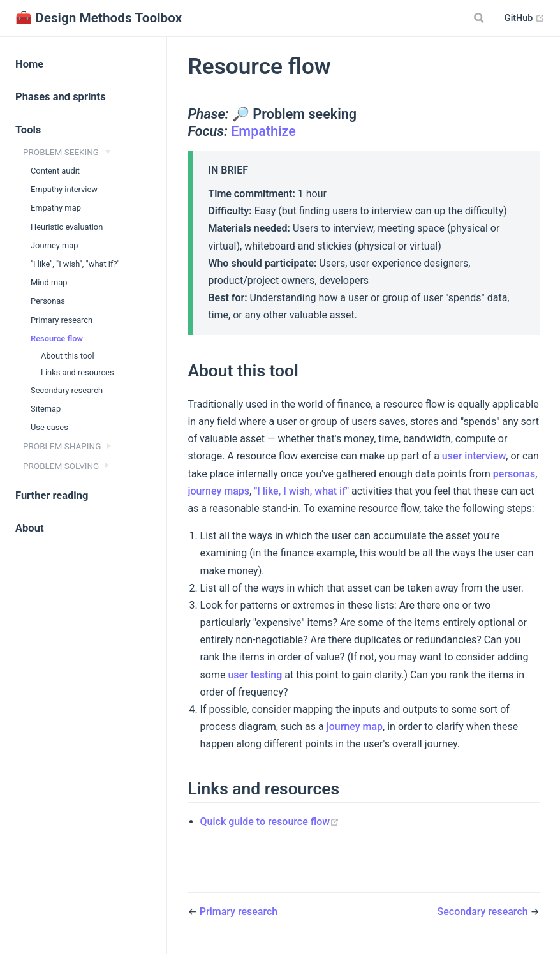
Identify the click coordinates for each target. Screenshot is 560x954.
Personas (48, 301)
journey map (355, 727)
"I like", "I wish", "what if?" (75, 264)
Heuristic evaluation (67, 227)
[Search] (481, 18)
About (30, 528)
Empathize (263, 131)
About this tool (68, 356)
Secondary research (67, 390)
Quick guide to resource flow (270, 822)
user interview (474, 456)
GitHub (525, 19)
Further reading (52, 496)
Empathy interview (64, 189)
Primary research (62, 320)
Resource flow (57, 339)
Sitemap (46, 409)
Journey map (54, 245)
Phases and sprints (61, 97)
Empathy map (56, 208)
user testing (255, 675)
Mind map (49, 282)
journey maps (218, 491)
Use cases (49, 427)
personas (514, 474)
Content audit (55, 171)
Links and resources (77, 372)
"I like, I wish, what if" (301, 491)
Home (29, 64)
